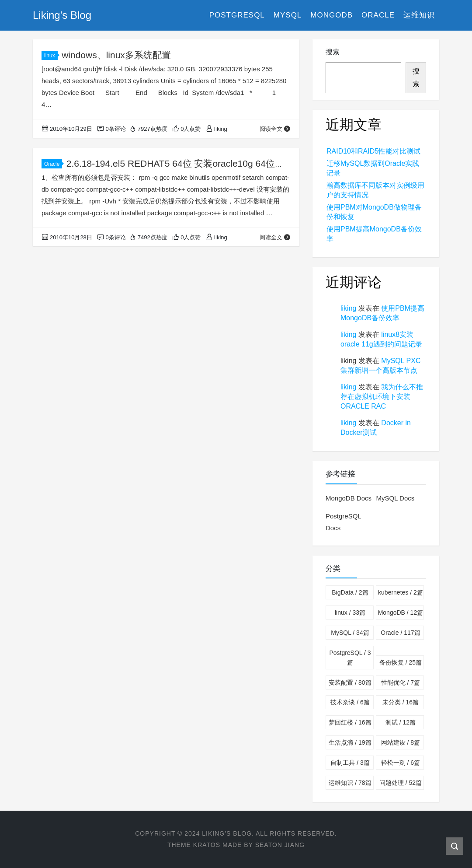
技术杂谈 (350, 702)
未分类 (401, 702)
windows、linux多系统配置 (116, 55)
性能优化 (401, 682)
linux (51, 56)
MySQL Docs (395, 498)
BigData (350, 592)
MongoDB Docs (349, 498)
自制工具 (350, 763)
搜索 (333, 52)
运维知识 (419, 15)
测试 (401, 722)
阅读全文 (275, 129)
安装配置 (350, 682)
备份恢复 (401, 662)
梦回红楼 (350, 722)
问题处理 (401, 783)
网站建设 (401, 742)
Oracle (378, 15)
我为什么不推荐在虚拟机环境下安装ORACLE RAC (382, 397)
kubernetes (401, 592)
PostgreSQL (237, 15)
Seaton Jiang (280, 845)
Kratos (207, 845)
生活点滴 (350, 742)
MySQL (288, 15)
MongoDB (331, 15)
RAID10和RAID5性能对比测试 (373, 151)
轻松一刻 (401, 763)
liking (348, 308)
